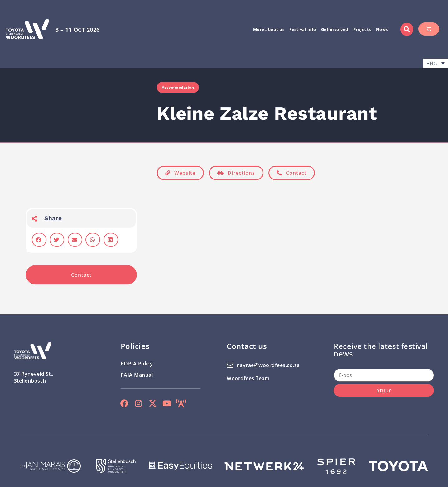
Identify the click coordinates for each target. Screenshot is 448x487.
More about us (269, 29)
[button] (407, 29)
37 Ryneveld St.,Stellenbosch (34, 377)
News (382, 29)
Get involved (335, 29)
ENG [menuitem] (432, 63)
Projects (362, 29)
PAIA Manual (137, 375)
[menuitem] (436, 63)
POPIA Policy (137, 364)
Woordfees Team (248, 378)
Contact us (247, 346)
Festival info (303, 29)
